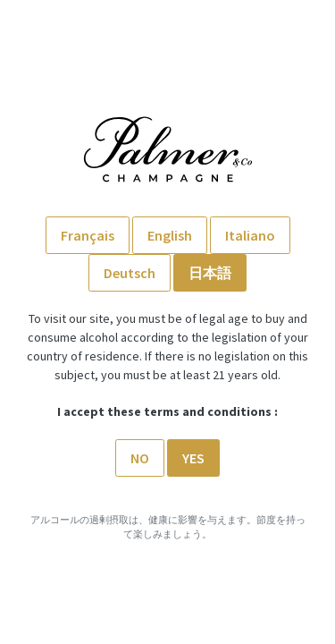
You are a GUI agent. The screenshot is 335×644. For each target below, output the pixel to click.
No (140, 458)
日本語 (210, 273)
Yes (193, 458)
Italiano (250, 235)
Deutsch (130, 273)
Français (88, 235)
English (170, 235)
